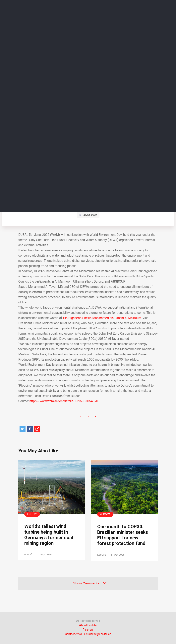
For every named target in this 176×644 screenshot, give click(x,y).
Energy (32, 514)
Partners (88, 630)
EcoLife (29, 555)
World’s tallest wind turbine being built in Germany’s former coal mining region (49, 535)
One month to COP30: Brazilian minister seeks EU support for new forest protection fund (123, 535)
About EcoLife (88, 626)
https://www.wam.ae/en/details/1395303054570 (64, 401)
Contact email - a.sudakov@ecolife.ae (88, 634)
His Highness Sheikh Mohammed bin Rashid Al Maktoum (102, 318)
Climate (105, 514)
